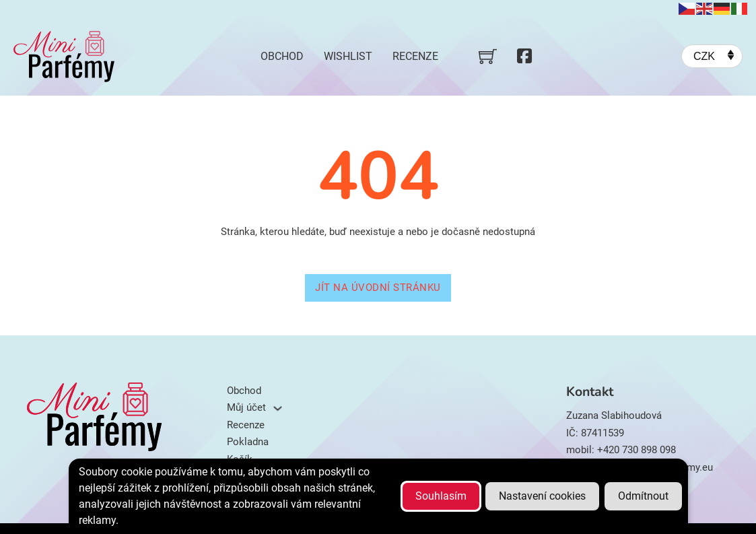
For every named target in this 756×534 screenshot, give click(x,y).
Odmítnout (643, 496)
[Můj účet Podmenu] (278, 408)
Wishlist (348, 56)
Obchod (282, 56)
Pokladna (248, 442)
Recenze (415, 56)
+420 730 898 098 (637, 450)
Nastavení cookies (542, 496)
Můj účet (246, 407)
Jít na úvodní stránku (378, 288)
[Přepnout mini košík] (488, 56)
